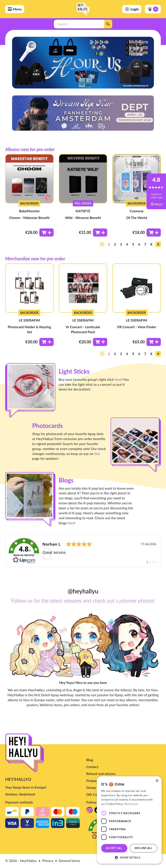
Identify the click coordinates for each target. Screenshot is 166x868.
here (118, 379)
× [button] (157, 781)
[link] (83, 551)
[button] (158, 244)
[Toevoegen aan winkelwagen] (46, 232)
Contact (92, 810)
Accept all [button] (114, 848)
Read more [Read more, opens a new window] (131, 804)
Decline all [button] (143, 848)
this (97, 454)
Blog (90, 803)
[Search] (108, 24)
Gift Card (93, 838)
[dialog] (129, 820)
